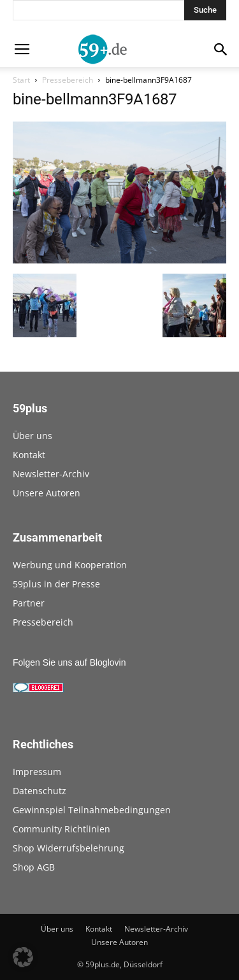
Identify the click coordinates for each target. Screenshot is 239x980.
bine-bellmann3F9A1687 (95, 99)
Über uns (33, 436)
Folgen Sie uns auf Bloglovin (69, 662)
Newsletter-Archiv (51, 474)
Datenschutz (40, 791)
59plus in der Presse (56, 584)
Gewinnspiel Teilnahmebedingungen (92, 810)
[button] (23, 957)
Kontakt (29, 455)
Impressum (37, 772)
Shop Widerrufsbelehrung (69, 848)
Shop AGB (34, 867)
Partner (29, 603)
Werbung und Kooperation (70, 565)
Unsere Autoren (47, 493)
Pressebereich (68, 80)
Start (21, 80)
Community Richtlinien (62, 829)
